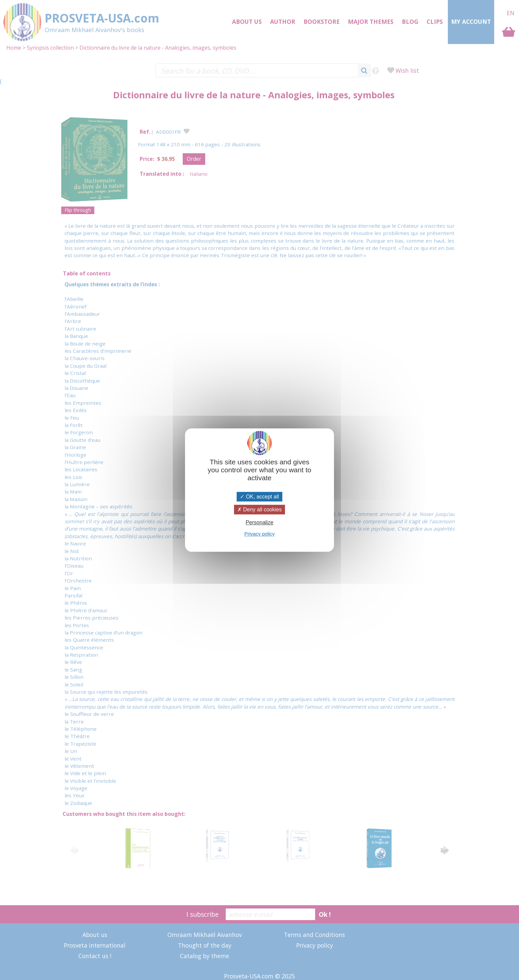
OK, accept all (259, 497)
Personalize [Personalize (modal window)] (259, 522)
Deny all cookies (259, 510)
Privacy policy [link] (259, 534)
